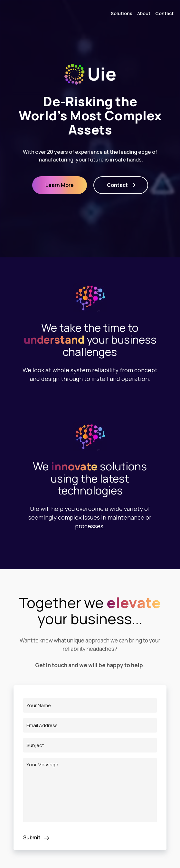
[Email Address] (90, 725)
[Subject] (90, 745)
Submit (38, 838)
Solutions (122, 13)
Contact (164, 13)
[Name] (90, 705)
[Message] (90, 790)
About (144, 13)
